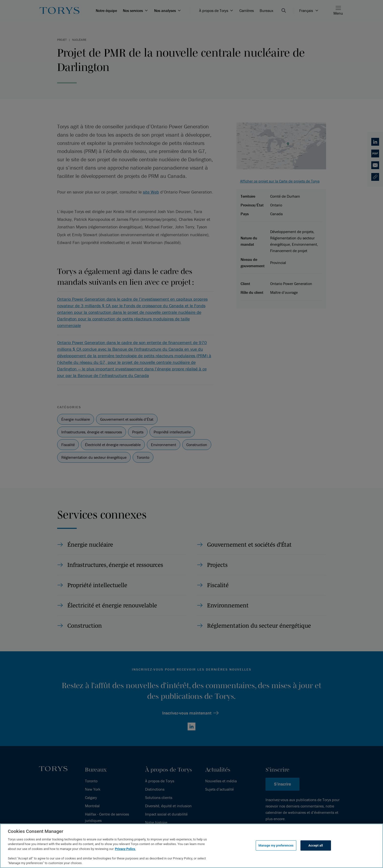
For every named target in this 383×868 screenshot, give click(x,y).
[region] (191, 846)
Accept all (316, 845)
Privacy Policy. (125, 849)
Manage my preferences (276, 845)
